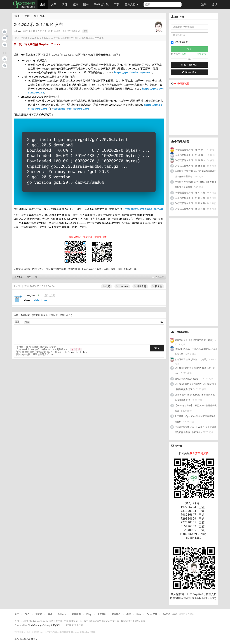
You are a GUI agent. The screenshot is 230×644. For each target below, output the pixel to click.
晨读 (50, 614)
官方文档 (131, 4)
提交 (157, 348)
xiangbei (30, 295)
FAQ (27, 614)
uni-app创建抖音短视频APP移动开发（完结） (195, 371)
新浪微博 (76, 614)
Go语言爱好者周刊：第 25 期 (189, 150)
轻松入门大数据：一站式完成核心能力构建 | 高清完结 (196, 351)
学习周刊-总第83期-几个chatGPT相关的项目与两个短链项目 (195, 185)
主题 (43, 4)
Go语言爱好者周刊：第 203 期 (190, 203)
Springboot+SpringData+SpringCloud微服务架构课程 (195, 397)
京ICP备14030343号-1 (26, 639)
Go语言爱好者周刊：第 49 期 (189, 160)
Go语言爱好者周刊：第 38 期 (189, 155)
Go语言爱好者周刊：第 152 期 (190, 166)
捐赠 (128, 614)
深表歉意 (140, 286)
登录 (215, 4)
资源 (75, 4)
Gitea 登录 (189, 72)
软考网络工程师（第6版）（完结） (192, 360)
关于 (17, 614)
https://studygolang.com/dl (144, 209)
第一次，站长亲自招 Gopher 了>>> (37, 44)
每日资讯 (39, 16)
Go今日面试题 (182, 84)
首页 (17, 16)
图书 (86, 4)
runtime (122, 286)
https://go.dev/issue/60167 (133, 73)
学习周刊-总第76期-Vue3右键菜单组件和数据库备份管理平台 (196, 174)
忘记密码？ (203, 54)
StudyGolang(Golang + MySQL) (44, 625)
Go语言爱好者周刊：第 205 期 (190, 209)
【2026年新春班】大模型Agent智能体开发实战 (196, 408)
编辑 (17, 322)
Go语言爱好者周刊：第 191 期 (190, 198)
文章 (54, 4)
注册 (204, 4)
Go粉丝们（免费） (206, 598)
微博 (29, 277)
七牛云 (80, 625)
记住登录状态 (179, 42)
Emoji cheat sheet (78, 352)
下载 (117, 4)
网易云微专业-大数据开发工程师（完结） (194, 340)
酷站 (139, 614)
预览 (27, 322)
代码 (106, 286)
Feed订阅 (152, 614)
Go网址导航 (102, 3)
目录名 (157, 286)
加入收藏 (18, 277)
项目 (64, 4)
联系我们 (116, 614)
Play (89, 614)
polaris (17, 31)
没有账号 (63, 315)
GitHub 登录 (189, 65)
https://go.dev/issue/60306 (71, 109)
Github (62, 614)
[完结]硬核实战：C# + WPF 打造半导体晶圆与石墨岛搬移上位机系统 (195, 430)
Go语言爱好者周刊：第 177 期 (190, 193)
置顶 (85, 31)
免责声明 (102, 614)
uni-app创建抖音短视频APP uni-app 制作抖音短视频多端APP (195, 387)
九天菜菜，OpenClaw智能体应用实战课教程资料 (195, 419)
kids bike (40, 300)
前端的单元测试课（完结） (188, 379)
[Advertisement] (196, 112)
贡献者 (39, 614)
